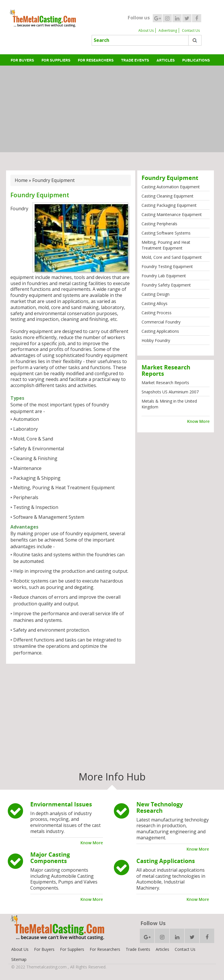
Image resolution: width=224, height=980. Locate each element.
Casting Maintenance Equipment (172, 214)
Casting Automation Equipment (171, 187)
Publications (196, 60)
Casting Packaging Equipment (169, 205)
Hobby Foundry (156, 340)
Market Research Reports (165, 383)
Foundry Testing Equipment (167, 266)
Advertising (168, 30)
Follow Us (153, 923)
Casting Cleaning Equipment (167, 196)
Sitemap (19, 959)
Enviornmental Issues (61, 804)
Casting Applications (160, 331)
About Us (146, 30)
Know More (198, 421)
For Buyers (22, 60)
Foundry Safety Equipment (166, 285)
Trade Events (135, 60)
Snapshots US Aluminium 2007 (170, 392)
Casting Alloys (155, 303)
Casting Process (157, 313)
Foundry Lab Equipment (164, 276)
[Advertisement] (113, 109)
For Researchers (96, 60)
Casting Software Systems (166, 233)
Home (21, 180)
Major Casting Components (50, 858)
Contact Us (191, 30)
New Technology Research (160, 807)
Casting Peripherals (159, 224)
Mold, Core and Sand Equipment (172, 257)
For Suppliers (56, 60)
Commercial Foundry (161, 322)
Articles (166, 60)
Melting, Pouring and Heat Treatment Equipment (166, 245)
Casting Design (156, 294)
